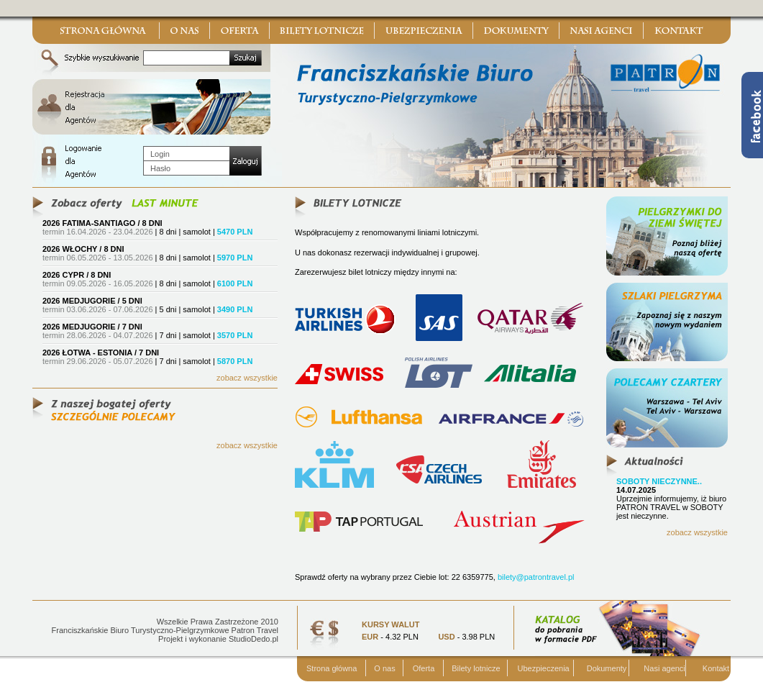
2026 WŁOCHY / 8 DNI (83, 249)
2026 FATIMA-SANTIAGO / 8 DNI (102, 223)
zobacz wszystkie (247, 378)
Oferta (424, 668)
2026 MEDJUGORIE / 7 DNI (92, 327)
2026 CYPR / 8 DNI (77, 275)
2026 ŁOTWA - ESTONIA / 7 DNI (101, 353)
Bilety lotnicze (476, 668)
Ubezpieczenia (544, 668)
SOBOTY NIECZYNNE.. (659, 481)
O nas (384, 668)
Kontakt (716, 668)
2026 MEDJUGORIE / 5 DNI (92, 301)
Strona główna (332, 668)
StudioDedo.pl (253, 639)
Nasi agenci (664, 668)
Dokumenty (607, 668)
